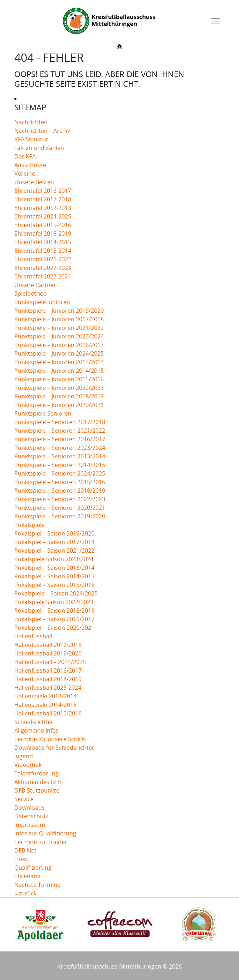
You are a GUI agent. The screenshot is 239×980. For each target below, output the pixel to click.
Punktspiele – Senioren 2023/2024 (60, 448)
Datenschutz (31, 816)
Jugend (24, 756)
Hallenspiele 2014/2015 (45, 705)
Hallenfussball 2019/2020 (48, 653)
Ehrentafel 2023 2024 (43, 276)
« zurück (25, 893)
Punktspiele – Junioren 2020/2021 (59, 405)
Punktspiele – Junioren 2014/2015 (59, 371)
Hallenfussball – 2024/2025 (50, 662)
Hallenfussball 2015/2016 (48, 713)
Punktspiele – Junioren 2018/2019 (59, 396)
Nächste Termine (37, 885)
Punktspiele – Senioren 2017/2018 (60, 422)
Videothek (28, 765)
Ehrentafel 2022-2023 (43, 268)
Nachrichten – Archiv (42, 131)
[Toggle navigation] (215, 21)
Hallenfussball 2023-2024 (48, 688)
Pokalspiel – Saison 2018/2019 (54, 610)
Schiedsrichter (34, 722)
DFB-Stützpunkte (37, 790)
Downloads (30, 808)
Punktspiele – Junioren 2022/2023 (59, 388)
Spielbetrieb (31, 293)
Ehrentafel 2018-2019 (43, 233)
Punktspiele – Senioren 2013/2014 (60, 456)
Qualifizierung (33, 868)
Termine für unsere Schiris (50, 739)
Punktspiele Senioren (43, 413)
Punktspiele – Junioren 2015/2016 (59, 379)
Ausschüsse (30, 165)
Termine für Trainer (41, 842)
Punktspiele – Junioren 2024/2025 (59, 353)
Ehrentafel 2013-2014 (43, 251)
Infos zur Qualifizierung (45, 833)
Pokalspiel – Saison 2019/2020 (54, 533)
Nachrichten (31, 122)
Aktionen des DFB (38, 782)
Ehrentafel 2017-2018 (43, 199)
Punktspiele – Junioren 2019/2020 (59, 311)
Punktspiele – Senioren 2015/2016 (60, 482)
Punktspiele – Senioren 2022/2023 (60, 499)
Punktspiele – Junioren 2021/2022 (59, 328)
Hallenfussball (33, 636)
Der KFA (25, 156)
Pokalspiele (30, 525)
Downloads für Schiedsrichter (54, 748)
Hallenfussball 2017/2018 (48, 645)
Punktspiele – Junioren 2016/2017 (59, 345)
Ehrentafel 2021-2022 (43, 259)
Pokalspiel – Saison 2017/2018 (54, 542)
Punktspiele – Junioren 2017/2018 (59, 319)
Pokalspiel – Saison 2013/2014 (54, 568)
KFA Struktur (31, 139)
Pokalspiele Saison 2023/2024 (54, 559)
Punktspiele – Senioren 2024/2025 (60, 473)
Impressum (30, 825)
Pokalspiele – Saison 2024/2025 (56, 593)
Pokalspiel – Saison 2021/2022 (54, 551)
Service (24, 799)
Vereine (25, 174)
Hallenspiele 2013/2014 (45, 696)
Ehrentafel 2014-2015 (43, 242)
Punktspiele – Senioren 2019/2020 (60, 516)
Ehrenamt (28, 876)
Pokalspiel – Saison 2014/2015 (54, 576)
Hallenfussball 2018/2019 (48, 679)
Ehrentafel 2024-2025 (43, 216)
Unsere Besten (34, 182)
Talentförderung (36, 773)
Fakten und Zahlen (39, 148)
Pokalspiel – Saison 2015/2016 (54, 585)
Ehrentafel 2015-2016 (43, 225)
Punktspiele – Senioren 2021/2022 (60, 431)
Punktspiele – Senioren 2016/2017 (60, 439)
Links (21, 859)
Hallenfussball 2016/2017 (48, 670)
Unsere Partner (35, 285)
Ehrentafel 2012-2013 (43, 208)
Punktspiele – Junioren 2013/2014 (59, 362)
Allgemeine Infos (36, 730)
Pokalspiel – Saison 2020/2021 (54, 628)
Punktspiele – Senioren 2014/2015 (60, 465)
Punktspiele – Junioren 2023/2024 (59, 336)
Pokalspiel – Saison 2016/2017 (54, 619)
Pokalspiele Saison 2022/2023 (54, 602)
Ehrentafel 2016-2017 (43, 191)
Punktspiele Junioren (42, 302)
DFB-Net (25, 850)
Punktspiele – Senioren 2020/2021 (60, 508)
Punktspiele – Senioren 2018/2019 (60, 491)
